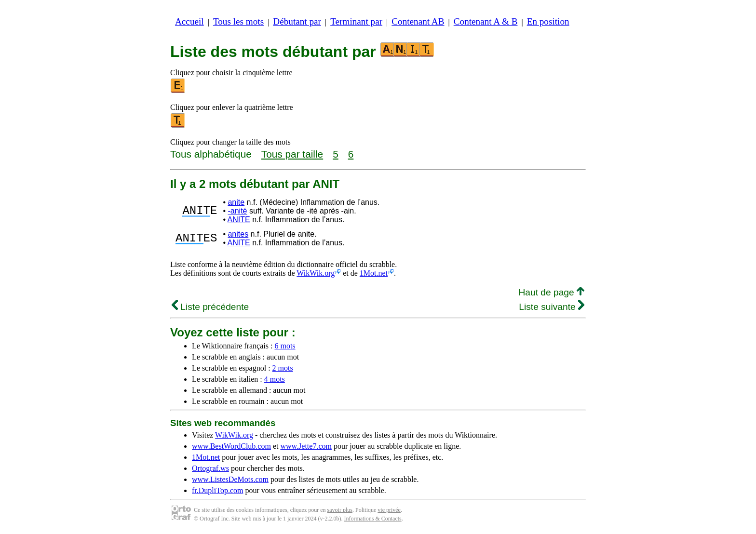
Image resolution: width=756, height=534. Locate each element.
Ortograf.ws (210, 468)
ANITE (239, 220)
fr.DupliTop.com (217, 490)
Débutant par (297, 21)
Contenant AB (418, 21)
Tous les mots (238, 21)
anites (238, 234)
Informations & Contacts (372, 519)
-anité (237, 211)
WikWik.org (316, 273)
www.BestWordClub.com (231, 446)
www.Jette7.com (306, 446)
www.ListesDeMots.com (230, 479)
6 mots (285, 346)
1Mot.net (374, 273)
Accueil (189, 21)
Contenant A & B (486, 21)
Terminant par (356, 21)
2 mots (283, 368)
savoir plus (340, 510)
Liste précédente (210, 307)
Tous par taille (292, 154)
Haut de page (551, 292)
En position (548, 21)
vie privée (389, 510)
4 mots (275, 379)
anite (236, 202)
